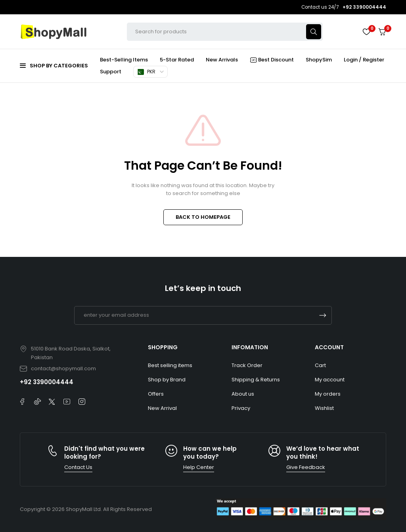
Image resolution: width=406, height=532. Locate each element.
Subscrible (323, 315)
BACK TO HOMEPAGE (203, 217)
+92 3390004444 (47, 382)
